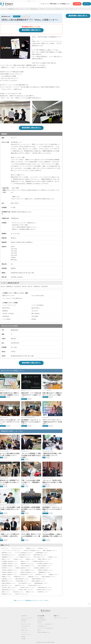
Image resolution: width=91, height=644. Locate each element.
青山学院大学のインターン (27, 575)
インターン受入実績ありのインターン (24, 553)
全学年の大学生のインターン (35, 585)
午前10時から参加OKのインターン (42, 568)
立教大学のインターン (18, 592)
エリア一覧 (24, 628)
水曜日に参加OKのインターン (39, 579)
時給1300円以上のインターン (9, 590)
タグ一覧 (23, 622)
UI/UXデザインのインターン (22, 594)
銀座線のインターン (54, 575)
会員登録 (77, 4)
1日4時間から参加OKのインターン (10, 561)
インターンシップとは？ (27, 618)
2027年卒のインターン (41, 575)
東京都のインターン (31, 548)
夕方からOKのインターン (40, 557)
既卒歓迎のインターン (7, 553)
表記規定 (40, 622)
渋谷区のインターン (43, 548)
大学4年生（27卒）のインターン (28, 588)
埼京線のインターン (31, 559)
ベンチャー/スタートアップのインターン (11, 551)
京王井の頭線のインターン (22, 581)
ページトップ (89, 604)
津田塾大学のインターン (20, 577)
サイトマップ (24, 632)
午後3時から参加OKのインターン (28, 572)
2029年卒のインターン (7, 568)
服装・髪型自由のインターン (50, 551)
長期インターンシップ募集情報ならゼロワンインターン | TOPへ (31, 600)
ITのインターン (6, 548)
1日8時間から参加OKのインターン (10, 566)
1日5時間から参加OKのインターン (41, 561)
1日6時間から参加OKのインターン (10, 564)
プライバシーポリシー (26, 634)
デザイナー (43, 9)
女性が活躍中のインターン (25, 555)
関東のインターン (6, 592)
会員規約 (23, 637)
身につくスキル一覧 (26, 624)
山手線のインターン (18, 559)
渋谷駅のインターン (53, 557)
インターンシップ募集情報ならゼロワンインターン (12, 9)
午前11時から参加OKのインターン (10, 570)
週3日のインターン (25, 561)
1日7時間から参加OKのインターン (45, 564)
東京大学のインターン (7, 585)
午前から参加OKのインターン (28, 566)
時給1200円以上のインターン (41, 555)
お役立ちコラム (25, 630)
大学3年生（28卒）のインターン (10, 588)
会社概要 (23, 639)
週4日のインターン (6, 559)
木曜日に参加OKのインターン (39, 581)
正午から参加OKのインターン (28, 570)
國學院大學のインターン (8, 581)
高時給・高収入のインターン (45, 559)
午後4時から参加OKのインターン (10, 575)
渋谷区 (28, 17)
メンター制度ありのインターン (23, 557)
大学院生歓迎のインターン (42, 553)
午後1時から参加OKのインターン (46, 570)
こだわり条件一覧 (25, 626)
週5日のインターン (31, 592)
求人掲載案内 (41, 618)
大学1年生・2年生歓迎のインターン (32, 551)
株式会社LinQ (34, 9)
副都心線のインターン (34, 577)
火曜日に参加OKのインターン (22, 579)
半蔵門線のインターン (7, 579)
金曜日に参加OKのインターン (9, 583)
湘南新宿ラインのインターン (28, 564)
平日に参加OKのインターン (25, 583)
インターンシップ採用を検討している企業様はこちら (55, 4)
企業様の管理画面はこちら (44, 632)
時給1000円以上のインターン (9, 555)
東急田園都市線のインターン (41, 583)
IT (28, 9)
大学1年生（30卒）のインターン (26, 590)
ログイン (87, 4)
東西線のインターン (7, 577)
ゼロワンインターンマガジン (61, 618)
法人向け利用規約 (42, 620)
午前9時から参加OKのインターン (23, 568)
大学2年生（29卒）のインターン (44, 590)
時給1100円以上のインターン (45, 588)
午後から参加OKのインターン (45, 566)
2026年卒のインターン (7, 594)
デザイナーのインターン (18, 548)
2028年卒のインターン (43, 592)
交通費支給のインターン (8, 557)
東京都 (23, 17)
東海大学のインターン (20, 585)
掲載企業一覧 (24, 620)
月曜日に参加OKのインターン (49, 577)
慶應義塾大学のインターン (45, 572)
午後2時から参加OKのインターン (10, 572)
